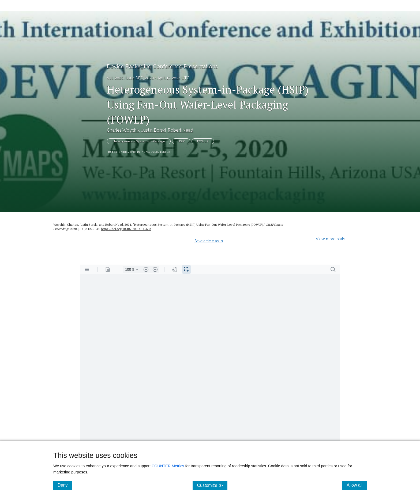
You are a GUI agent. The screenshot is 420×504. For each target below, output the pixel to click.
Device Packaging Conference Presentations (162, 66)
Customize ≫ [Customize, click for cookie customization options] (212, 485)
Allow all (357, 485)
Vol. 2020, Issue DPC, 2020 (130, 78)
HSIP (181, 141)
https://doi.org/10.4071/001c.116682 (139, 152)
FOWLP (203, 141)
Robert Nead (180, 130)
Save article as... (209, 241)
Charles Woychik (123, 130)
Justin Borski (154, 130)
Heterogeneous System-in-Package (139, 141)
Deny (65, 485)
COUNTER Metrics (168, 466)
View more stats (331, 239)
